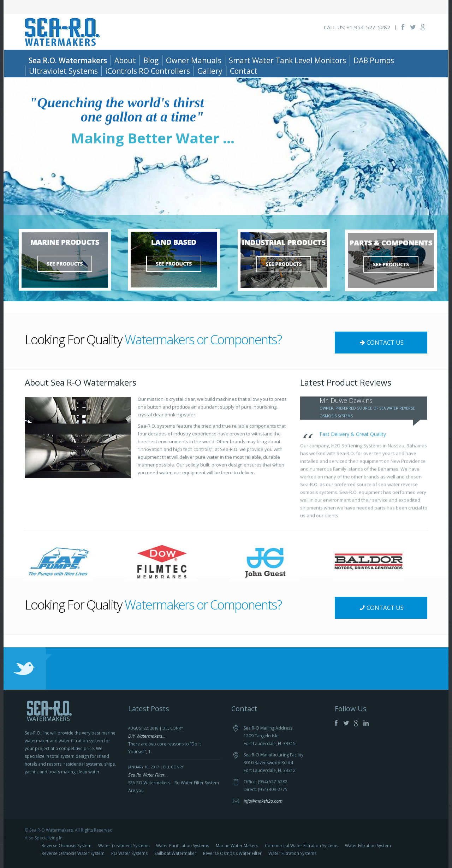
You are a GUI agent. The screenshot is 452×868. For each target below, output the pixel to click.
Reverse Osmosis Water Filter (232, 853)
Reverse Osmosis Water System (73, 853)
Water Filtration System (368, 846)
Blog (151, 60)
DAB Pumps (374, 60)
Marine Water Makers (237, 846)
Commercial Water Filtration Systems (302, 846)
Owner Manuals (194, 60)
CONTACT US (381, 342)
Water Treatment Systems (124, 846)
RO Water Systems (129, 853)
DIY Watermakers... (147, 736)
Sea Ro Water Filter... (148, 775)
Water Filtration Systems (292, 853)
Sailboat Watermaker (175, 853)
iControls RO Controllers (148, 71)
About (125, 60)
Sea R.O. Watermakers (68, 60)
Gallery (210, 71)
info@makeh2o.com (263, 801)
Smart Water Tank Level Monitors (287, 60)
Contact (244, 71)
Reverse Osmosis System (67, 846)
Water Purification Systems (183, 846)
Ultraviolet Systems (63, 71)
